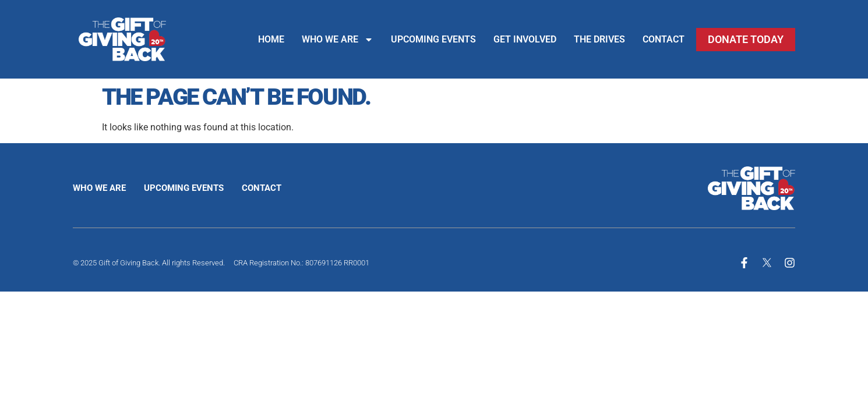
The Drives (599, 39)
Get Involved (525, 39)
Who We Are (338, 40)
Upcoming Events (433, 39)
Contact (664, 39)
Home (271, 39)
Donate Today (746, 39)
